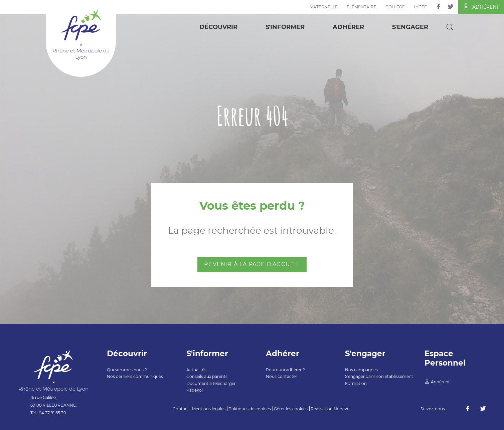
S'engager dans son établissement (379, 376)
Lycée (420, 7)
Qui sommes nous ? (127, 370)
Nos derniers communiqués (135, 376)
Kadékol (195, 390)
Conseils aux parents (207, 376)
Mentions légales (209, 409)
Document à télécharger (211, 383)
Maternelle (324, 7)
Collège (395, 7)
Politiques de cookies (250, 409)
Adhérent (481, 7)
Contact (181, 409)
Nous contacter (282, 376)
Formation (356, 383)
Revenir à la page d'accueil (252, 264)
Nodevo (342, 409)
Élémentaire (362, 7)
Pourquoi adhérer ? (285, 370)
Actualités (196, 370)
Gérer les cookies (291, 409)
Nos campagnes (361, 370)
